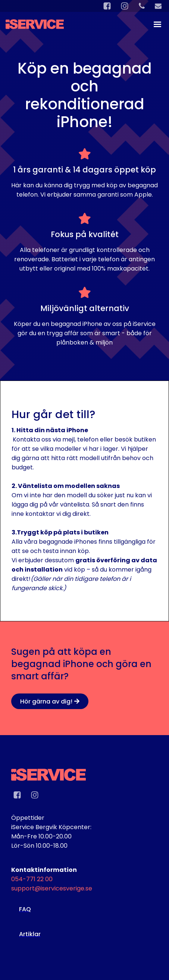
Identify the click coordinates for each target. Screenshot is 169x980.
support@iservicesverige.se (52, 888)
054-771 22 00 (32, 879)
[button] (154, 25)
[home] (35, 20)
